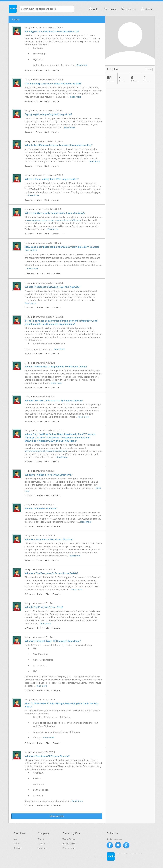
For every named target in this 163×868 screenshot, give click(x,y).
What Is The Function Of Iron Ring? (44, 607)
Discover (128, 9)
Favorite (55, 70)
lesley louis (30, 28)
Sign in (147, 9)
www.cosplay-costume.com (40, 220)
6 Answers (30, 594)
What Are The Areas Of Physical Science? (47, 756)
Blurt (47, 70)
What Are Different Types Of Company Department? (53, 641)
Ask (93, 9)
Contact (42, 844)
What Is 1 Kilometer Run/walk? (41, 509)
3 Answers (30, 495)
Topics (110, 9)
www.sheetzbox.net (35, 451)
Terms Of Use (69, 839)
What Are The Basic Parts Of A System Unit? (49, 475)
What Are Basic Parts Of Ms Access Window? (49, 540)
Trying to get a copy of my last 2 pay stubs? (48, 115)
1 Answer (29, 70)
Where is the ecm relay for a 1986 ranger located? (52, 179)
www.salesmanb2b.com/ (69, 220)
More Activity (57, 816)
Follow (39, 70)
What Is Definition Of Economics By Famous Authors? (54, 401)
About (41, 839)
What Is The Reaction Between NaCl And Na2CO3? (53, 287)
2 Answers (30, 274)
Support (42, 848)
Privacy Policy (69, 844)
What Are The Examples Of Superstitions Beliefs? (51, 573)
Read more (82, 65)
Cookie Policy (69, 848)
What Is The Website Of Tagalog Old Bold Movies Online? (56, 367)
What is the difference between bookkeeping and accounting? (59, 145)
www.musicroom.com (57, 451)
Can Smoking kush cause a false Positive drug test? (53, 84)
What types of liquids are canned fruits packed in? (52, 32)
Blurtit (13, 9)
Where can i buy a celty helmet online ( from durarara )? (55, 213)
